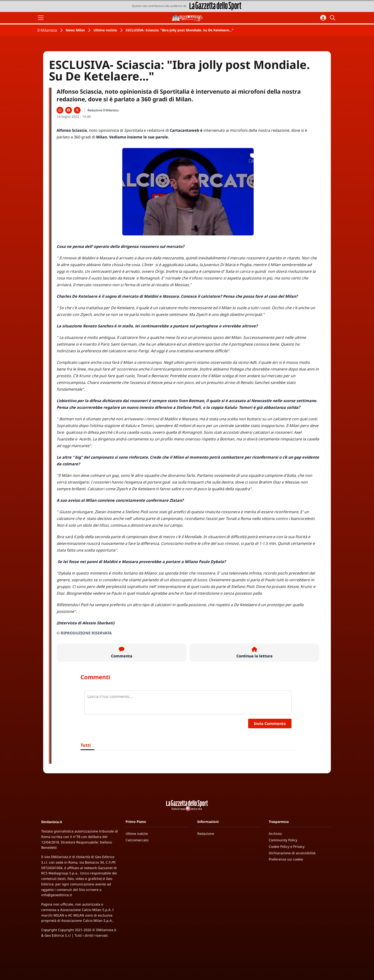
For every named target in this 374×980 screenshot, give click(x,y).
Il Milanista (47, 30)
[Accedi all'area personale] (323, 18)
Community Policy (283, 840)
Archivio (275, 834)
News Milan (75, 30)
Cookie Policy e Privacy (287, 846)
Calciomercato (137, 840)
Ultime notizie (105, 30)
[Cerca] (333, 18)
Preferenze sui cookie (286, 859)
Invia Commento (270, 724)
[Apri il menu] (41, 18)
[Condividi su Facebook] (69, 110)
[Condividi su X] (77, 110)
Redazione (206, 834)
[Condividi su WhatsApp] (60, 110)
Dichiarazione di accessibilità (292, 853)
